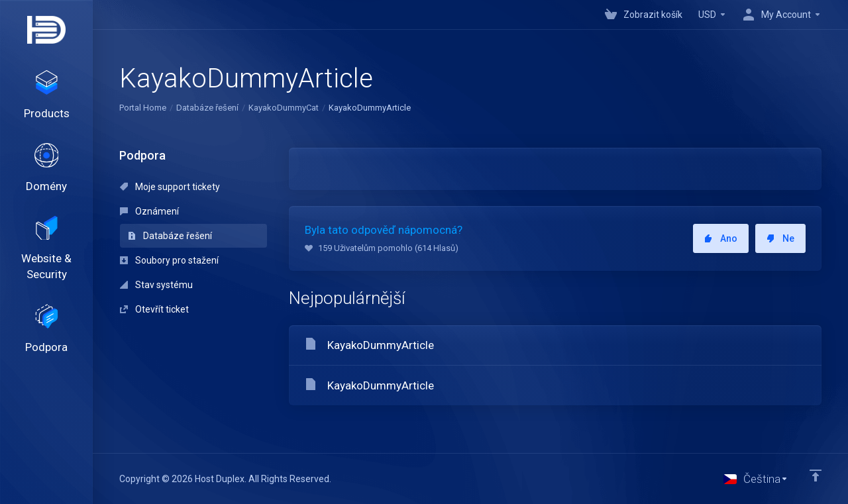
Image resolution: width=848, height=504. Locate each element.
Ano (721, 238)
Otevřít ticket (154, 309)
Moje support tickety (170, 187)
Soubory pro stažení (169, 260)
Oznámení (149, 211)
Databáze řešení (207, 108)
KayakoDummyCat (284, 108)
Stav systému (156, 285)
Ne (780, 238)
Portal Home (143, 108)
